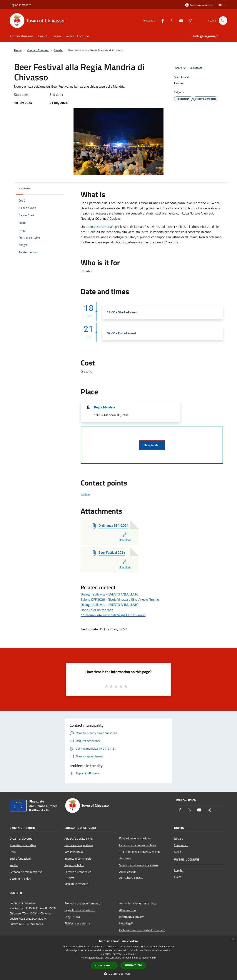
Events (58, 50)
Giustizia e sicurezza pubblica (138, 845)
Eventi (178, 877)
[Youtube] (179, 20)
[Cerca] (223, 21)
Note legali (126, 923)
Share (181, 68)
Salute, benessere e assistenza (138, 865)
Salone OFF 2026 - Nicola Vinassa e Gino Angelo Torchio (120, 599)
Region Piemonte (20, 5)
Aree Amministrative (23, 845)
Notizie (178, 838)
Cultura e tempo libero (79, 845)
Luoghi (178, 870)
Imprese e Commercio (78, 858)
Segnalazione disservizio (80, 910)
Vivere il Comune (38, 50)
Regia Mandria (105, 407)
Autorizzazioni (128, 872)
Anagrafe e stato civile (79, 838)
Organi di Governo (21, 838)
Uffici (13, 852)
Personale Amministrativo (26, 872)
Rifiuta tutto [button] (133, 965)
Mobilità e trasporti (76, 884)
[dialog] (118, 958)
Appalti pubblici (74, 865)
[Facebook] (161, 20)
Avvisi (178, 852)
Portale (85, 494)
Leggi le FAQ (72, 917)
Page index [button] (24, 188)
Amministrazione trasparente (138, 903)
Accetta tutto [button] (104, 965)
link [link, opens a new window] (154, 958)
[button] (118, 974)
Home (18, 50)
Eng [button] (222, 5)
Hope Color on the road (97, 610)
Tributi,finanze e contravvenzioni (140, 852)
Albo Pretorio (127, 910)
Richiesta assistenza (77, 923)
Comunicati (181, 845)
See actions (199, 68)
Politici (14, 865)
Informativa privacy (131, 917)
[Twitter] (170, 20)
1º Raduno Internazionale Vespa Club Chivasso (113, 615)
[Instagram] (188, 20)
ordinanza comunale (100, 227)
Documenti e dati (20, 878)
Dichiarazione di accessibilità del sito (142, 930)
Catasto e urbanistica (78, 872)
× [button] (233, 940)
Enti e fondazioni (20, 858)
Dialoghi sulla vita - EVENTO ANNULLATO (110, 594)
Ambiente (125, 858)
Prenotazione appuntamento (82, 903)
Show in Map (152, 445)
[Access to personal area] (199, 5)
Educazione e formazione (135, 838)
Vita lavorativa (74, 852)
